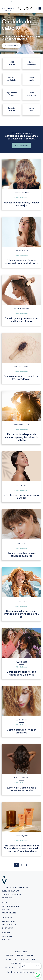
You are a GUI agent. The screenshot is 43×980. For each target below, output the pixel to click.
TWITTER (6, 933)
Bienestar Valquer (12, 109)
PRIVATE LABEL (9, 913)
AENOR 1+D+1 (12, 959)
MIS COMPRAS (8, 921)
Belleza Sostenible (31, 63)
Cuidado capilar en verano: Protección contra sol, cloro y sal (22, 614)
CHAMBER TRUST (29, 959)
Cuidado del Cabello (12, 79)
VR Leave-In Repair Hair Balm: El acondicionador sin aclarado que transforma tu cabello (22, 849)
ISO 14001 (11, 955)
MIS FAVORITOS (9, 925)
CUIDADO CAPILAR (11, 891)
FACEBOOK (7, 937)
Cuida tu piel (31, 79)
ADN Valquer (12, 63)
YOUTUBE (6, 940)
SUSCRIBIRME (11, 46)
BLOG (4, 903)
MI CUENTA (7, 918)
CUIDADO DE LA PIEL (12, 894)
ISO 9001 (21, 955)
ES (35, 8)
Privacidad (10, 968)
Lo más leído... (31, 109)
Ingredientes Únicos (12, 94)
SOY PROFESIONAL (11, 906)
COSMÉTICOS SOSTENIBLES (15, 888)
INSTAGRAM (7, 928)
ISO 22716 (32, 955)
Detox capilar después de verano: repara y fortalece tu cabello (21, 437)
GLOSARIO (7, 910)
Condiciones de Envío (18, 972)
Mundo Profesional (31, 94)
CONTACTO (7, 898)
